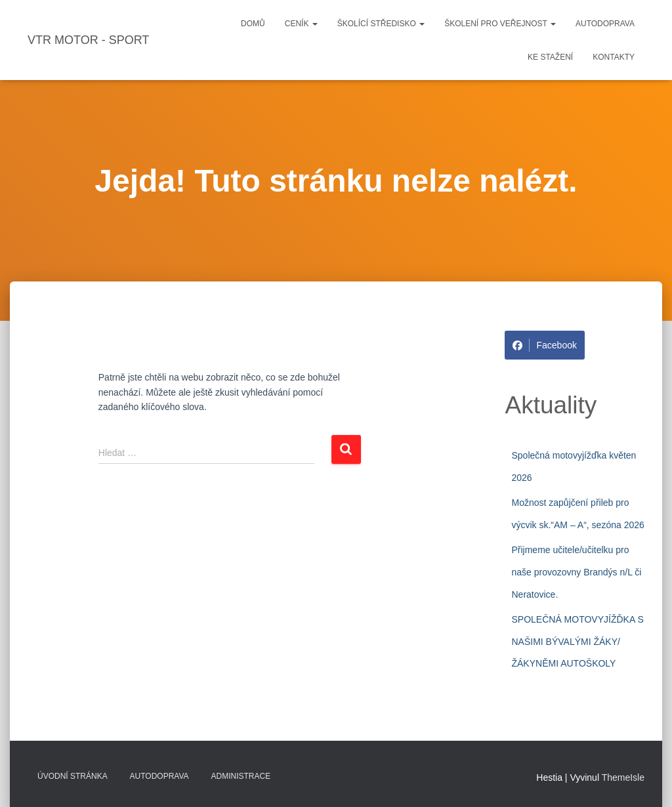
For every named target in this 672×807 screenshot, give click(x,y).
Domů (253, 24)
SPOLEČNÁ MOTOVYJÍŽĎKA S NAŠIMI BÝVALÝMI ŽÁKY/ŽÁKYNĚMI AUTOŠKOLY (577, 641)
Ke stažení (550, 57)
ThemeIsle (623, 777)
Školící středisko (381, 24)
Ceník (301, 24)
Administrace (241, 776)
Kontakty (614, 57)
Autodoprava (605, 24)
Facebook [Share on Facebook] (544, 345)
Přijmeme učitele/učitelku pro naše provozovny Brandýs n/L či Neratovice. (576, 572)
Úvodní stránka (73, 776)
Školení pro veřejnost (500, 24)
